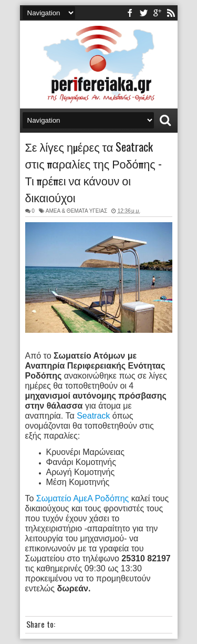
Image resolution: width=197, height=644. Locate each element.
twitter (143, 13)
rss (171, 13)
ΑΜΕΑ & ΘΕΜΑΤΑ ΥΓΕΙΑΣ (76, 211)
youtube (157, 13)
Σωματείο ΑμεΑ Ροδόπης (82, 498)
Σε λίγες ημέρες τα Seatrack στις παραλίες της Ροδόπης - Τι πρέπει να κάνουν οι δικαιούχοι (94, 172)
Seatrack (93, 416)
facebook (130, 13)
